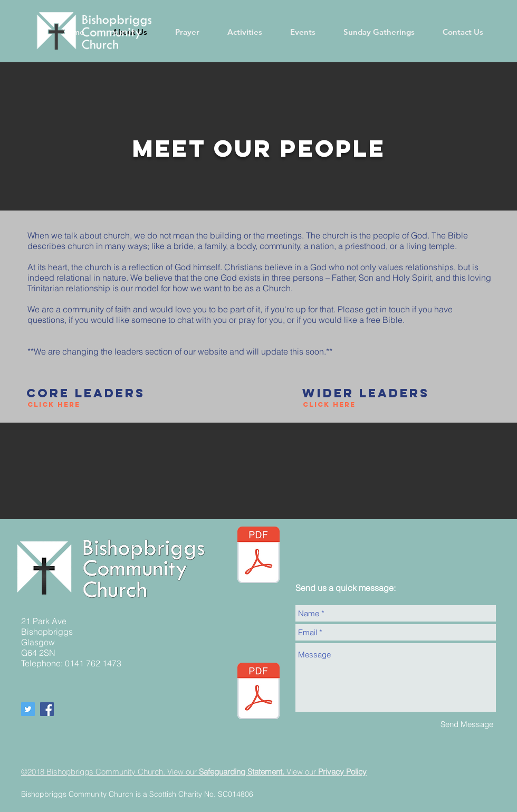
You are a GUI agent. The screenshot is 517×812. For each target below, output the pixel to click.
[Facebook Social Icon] (47, 709)
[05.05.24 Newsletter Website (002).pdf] (258, 556)
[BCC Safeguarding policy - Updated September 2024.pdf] (258, 692)
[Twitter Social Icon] (28, 709)
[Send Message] (467, 724)
